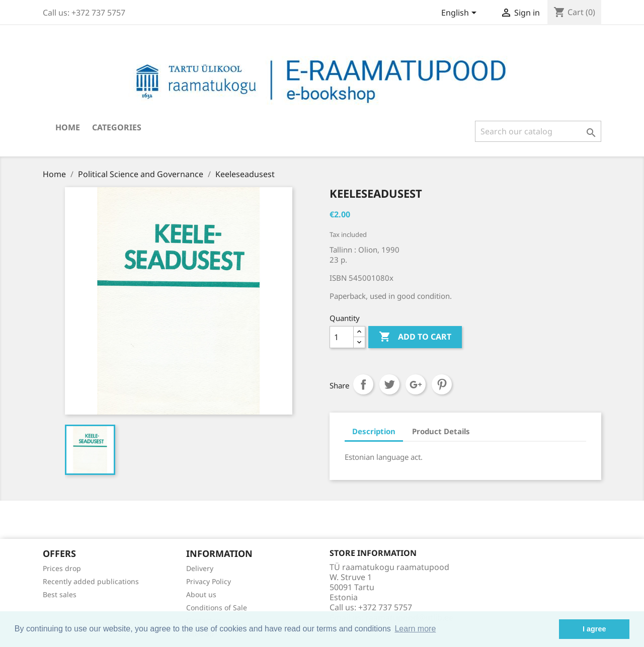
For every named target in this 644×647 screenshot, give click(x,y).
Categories (117, 127)
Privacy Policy (209, 581)
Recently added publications (91, 581)
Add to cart (415, 337)
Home (68, 127)
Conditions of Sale (217, 608)
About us (201, 594)
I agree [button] (594, 629)
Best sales (60, 594)
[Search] (538, 131)
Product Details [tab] (441, 431)
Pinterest (442, 384)
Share (363, 384)
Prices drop (62, 568)
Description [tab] (374, 431)
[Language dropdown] (461, 14)
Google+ (416, 384)
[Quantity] (342, 337)
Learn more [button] (415, 629)
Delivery (200, 568)
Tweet (389, 384)
